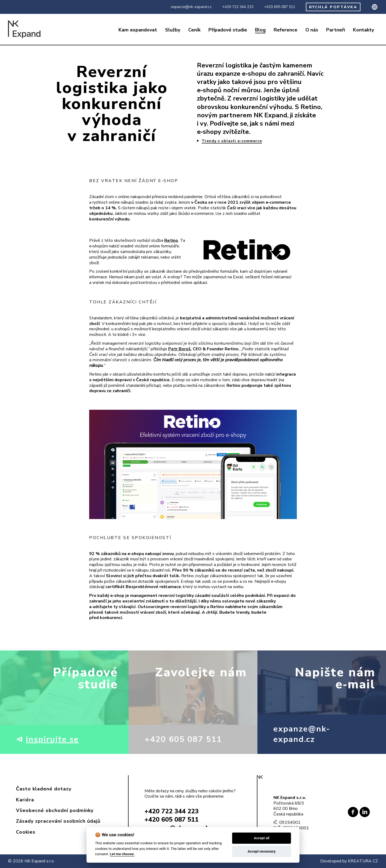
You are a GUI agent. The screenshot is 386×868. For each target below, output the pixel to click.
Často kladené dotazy (44, 789)
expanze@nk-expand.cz (191, 7)
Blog (260, 30)
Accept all (261, 838)
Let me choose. (122, 854)
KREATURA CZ (363, 861)
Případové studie (228, 30)
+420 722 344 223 (238, 7)
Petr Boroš (179, 349)
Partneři (336, 30)
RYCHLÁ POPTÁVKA (333, 7)
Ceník (194, 30)
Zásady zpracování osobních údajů (58, 821)
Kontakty (364, 30)
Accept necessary (262, 851)
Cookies (26, 832)
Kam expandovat (138, 30)
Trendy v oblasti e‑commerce (232, 141)
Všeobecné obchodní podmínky (55, 810)
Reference (286, 30)
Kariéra (25, 800)
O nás (312, 30)
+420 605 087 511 (280, 7)
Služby (173, 30)
